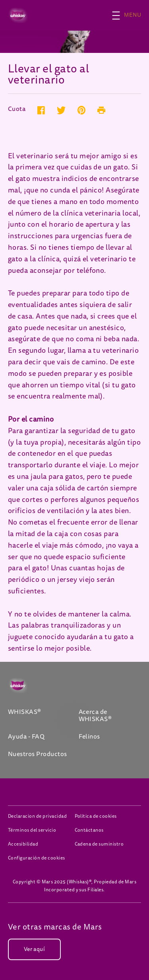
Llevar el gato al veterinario (48, 75)
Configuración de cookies (37, 858)
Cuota (17, 110)
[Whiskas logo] (29, 685)
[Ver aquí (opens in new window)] (34, 949)
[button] (131, 16)
